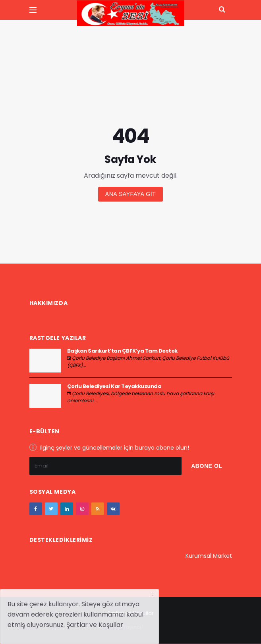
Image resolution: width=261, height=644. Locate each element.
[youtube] (98, 509)
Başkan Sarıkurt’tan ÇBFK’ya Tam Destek (122, 351)
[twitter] (51, 509)
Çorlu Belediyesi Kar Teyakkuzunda (114, 386)
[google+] (67, 509)
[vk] (113, 509)
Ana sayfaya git (130, 194)
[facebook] (36, 509)
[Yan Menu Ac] (33, 10)
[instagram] (82, 509)
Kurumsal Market (209, 556)
